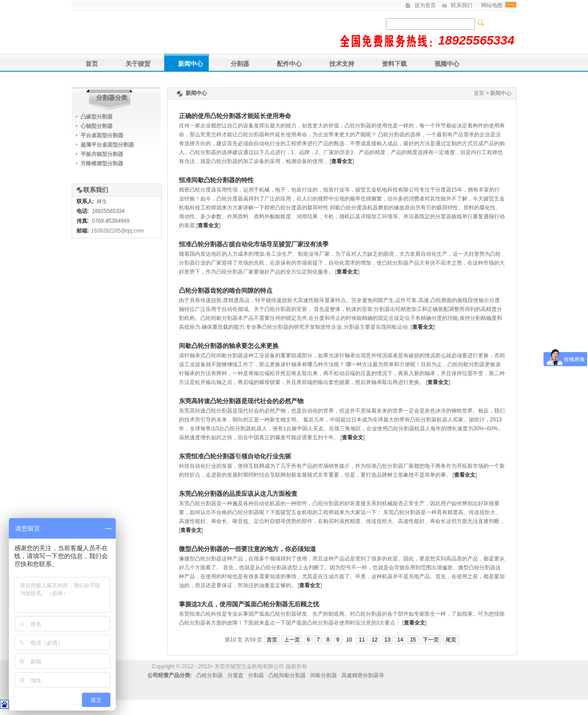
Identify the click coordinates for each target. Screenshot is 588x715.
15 (413, 640)
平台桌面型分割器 (102, 135)
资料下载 (394, 64)
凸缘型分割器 (97, 117)
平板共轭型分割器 (102, 154)
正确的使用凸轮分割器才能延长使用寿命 (235, 116)
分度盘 (235, 675)
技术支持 (342, 64)
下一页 (431, 640)
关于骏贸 (138, 64)
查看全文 (342, 161)
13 (387, 640)
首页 (92, 64)
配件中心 (289, 64)
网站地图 (492, 5)
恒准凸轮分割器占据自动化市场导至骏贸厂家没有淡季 (254, 244)
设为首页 (425, 5)
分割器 (240, 64)
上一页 (292, 640)
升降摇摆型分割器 (102, 163)
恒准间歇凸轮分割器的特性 (216, 180)
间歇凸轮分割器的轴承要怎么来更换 (229, 346)
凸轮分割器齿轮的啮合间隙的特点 (226, 290)
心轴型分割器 (97, 126)
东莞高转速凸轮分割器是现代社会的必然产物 (241, 401)
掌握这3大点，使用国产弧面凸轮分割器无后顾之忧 (249, 604)
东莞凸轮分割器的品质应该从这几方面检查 (238, 494)
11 (362, 640)
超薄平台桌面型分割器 (107, 145)
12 (375, 640)
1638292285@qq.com (118, 231)
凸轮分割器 (210, 675)
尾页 (451, 640)
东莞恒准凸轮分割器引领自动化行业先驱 (235, 456)
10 (349, 640)
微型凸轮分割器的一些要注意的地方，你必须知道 (247, 549)
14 (400, 640)
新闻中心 (191, 64)
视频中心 (447, 64)
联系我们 (462, 5)
